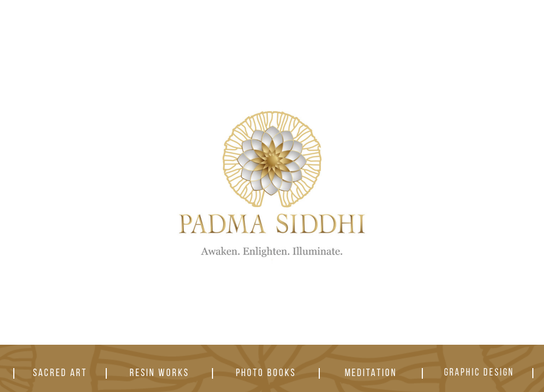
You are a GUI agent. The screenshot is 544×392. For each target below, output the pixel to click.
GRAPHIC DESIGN (479, 373)
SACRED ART (60, 373)
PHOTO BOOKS (266, 373)
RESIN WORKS (159, 373)
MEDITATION (371, 373)
